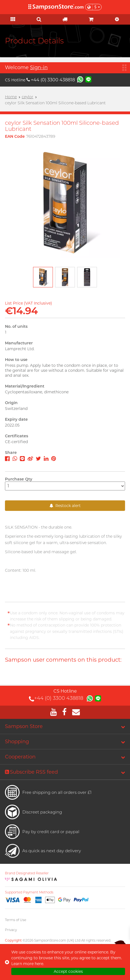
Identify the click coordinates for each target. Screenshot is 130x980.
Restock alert (65, 506)
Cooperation (20, 757)
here (39, 964)
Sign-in (39, 67)
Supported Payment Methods (29, 892)
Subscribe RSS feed (31, 772)
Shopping (17, 742)
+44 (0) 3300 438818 (51, 80)
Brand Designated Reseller (27, 873)
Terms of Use (16, 920)
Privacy (11, 930)
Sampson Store (24, 726)
